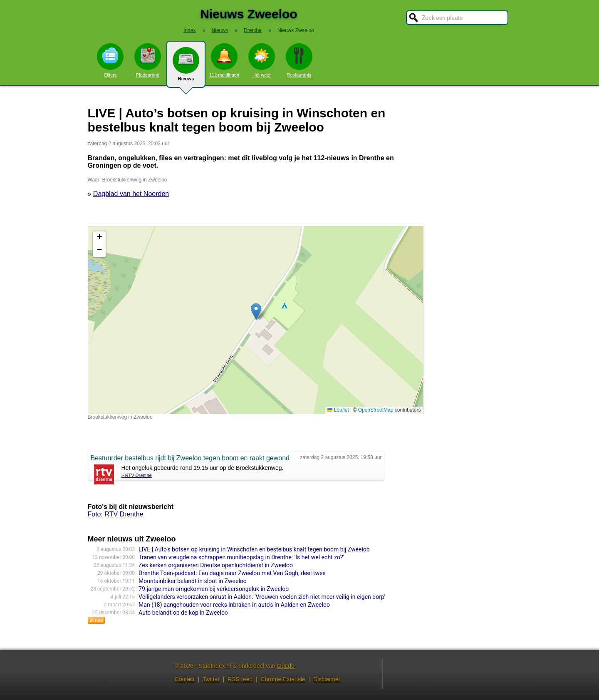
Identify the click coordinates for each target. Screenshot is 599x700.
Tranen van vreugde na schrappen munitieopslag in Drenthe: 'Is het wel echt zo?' (241, 557)
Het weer (262, 60)
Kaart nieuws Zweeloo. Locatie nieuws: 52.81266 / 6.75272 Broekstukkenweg (255, 320)
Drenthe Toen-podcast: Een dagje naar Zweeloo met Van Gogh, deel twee (232, 573)
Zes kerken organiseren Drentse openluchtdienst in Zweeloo (216, 565)
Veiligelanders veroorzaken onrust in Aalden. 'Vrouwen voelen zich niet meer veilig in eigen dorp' (262, 597)
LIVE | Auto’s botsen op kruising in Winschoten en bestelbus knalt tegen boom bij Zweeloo (254, 549)
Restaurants (299, 60)
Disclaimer (327, 679)
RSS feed (240, 679)
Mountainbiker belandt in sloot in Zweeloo (193, 581)
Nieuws (186, 67)
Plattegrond (148, 60)
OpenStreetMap (376, 410)
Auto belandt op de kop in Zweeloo (183, 613)
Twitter (211, 679)
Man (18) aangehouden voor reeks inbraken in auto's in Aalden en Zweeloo (234, 605)
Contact (185, 679)
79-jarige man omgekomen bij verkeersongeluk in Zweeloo (214, 589)
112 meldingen (224, 60)
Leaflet (338, 410)
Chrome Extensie (283, 679)
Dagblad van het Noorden (131, 194)
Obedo (286, 666)
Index (189, 30)
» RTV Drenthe (137, 475)
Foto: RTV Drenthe (116, 514)
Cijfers (110, 60)
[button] (256, 312)
